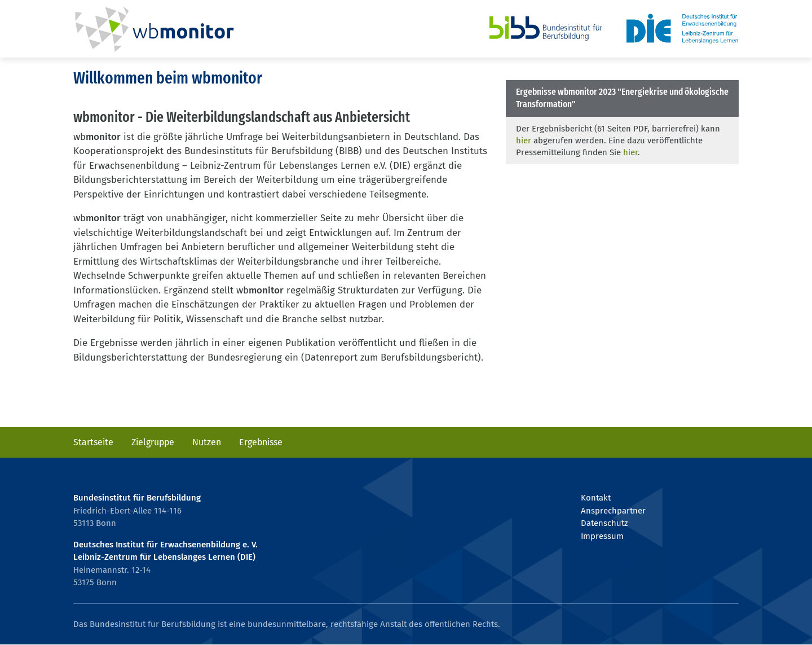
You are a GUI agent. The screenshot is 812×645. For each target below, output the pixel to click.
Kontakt (596, 498)
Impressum (602, 536)
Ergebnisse (261, 442)
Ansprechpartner (613, 511)
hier (524, 141)
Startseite (93, 442)
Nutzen (207, 442)
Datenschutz (604, 523)
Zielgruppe (153, 442)
